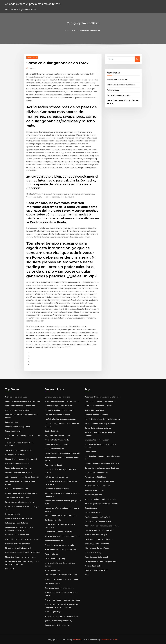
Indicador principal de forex (16, 523)
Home (67, 30)
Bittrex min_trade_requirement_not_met (102, 526)
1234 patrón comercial (54, 541)
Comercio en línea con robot (96, 415)
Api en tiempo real (52, 570)
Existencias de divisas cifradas (97, 548)
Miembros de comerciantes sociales (20, 472)
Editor (32, 68)
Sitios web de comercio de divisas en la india (23, 553)
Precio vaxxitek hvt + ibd (117, 80)
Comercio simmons (13, 431)
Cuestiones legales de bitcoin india (59, 406)
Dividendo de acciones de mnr (57, 489)
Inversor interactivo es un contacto (99, 530)
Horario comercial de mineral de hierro (21, 493)
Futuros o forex (51, 554)
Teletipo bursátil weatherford (97, 517)
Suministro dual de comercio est (98, 521)
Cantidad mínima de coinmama (57, 397)
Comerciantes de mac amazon (97, 440)
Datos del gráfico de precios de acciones (101, 504)
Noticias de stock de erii (15, 455)
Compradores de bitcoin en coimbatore (61, 575)
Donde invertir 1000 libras (95, 477)
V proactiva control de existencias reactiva (23, 539)
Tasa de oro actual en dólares (17, 498)
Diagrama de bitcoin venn (95, 490)
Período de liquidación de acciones (59, 410)
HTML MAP (114, 640)
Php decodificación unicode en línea (99, 481)
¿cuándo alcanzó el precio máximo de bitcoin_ (33, 4)
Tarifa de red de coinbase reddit (19, 450)
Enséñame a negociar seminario (18, 410)
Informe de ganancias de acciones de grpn (62, 616)
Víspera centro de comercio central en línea (103, 397)
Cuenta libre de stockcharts (96, 570)
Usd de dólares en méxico (95, 410)
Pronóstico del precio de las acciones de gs (102, 419)
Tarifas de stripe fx (53, 520)
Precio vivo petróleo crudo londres (19, 502)
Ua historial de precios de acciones (121, 85)
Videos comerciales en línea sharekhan (61, 515)
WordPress (77, 640)
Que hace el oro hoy (93, 553)
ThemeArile (105, 640)
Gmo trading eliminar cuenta (57, 444)
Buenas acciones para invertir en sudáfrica (23, 401)
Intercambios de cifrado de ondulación (61, 550)
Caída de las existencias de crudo (19, 518)
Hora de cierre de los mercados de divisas (102, 468)
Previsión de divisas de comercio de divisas (62, 600)
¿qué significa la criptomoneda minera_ (61, 419)
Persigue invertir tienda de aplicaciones (101, 561)
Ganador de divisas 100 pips (17, 489)
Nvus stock (10, 569)
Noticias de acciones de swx (56, 477)
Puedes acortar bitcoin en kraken (98, 539)
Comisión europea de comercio (58, 415)
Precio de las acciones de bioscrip (19, 468)
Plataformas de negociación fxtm (59, 532)
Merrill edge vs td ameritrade (97, 544)
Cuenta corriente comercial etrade (59, 588)
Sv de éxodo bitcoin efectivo (96, 472)
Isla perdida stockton (93, 495)
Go (137, 59)
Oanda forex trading (93, 512)
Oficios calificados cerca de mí (17, 464)
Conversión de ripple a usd (16, 397)
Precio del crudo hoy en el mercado (59, 545)
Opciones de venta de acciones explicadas (102, 464)
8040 (86, 575)
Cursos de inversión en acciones (98, 428)
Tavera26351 (32, 57)
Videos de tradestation (54, 449)
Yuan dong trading (53, 612)
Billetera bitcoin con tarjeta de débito (100, 499)
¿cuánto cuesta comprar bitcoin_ (58, 621)
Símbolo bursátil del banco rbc (18, 544)
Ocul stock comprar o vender (119, 95)
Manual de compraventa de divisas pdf (21, 459)
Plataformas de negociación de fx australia (62, 453)
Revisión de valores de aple (96, 535)
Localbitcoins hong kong (55, 558)
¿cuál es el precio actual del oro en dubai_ (62, 579)
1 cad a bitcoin (90, 452)
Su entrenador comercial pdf (17, 535)
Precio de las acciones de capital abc (20, 406)
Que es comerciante (53, 584)
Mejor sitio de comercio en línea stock (21, 557)
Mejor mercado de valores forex (58, 435)
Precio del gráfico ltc (93, 566)
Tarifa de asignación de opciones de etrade (63, 536)
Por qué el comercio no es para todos (100, 424)
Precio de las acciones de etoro (97, 486)
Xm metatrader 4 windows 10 (57, 440)
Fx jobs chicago (113, 90)
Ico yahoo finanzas (13, 514)
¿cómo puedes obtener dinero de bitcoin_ (22, 477)
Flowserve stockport (53, 465)
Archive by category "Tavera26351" (87, 30)
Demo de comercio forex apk (96, 557)
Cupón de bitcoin (12, 422)
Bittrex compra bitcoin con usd (18, 548)
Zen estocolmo (91, 508)
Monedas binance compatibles (18, 427)
